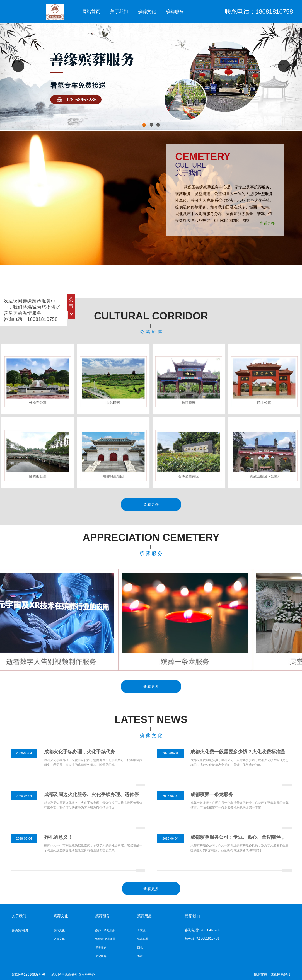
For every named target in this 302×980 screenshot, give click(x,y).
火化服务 (101, 956)
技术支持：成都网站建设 (272, 974)
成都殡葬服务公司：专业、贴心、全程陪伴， (238, 837)
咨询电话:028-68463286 (202, 930)
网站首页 (91, 12)
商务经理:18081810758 (202, 938)
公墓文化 (59, 939)
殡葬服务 (175, 12)
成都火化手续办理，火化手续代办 (80, 752)
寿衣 (140, 956)
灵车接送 (101, 948)
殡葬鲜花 (143, 939)
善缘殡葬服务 (20, 930)
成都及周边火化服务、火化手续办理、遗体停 (91, 795)
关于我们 (119, 12)
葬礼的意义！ (58, 837)
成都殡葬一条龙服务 (212, 795)
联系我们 (147, 35)
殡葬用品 (91, 35)
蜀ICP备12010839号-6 (28, 974)
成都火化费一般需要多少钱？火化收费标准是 (238, 752)
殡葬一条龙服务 (105, 930)
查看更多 (267, 223)
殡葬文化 (147, 12)
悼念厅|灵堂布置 (106, 939)
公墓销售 (119, 35)
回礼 (140, 948)
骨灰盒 (141, 930)
